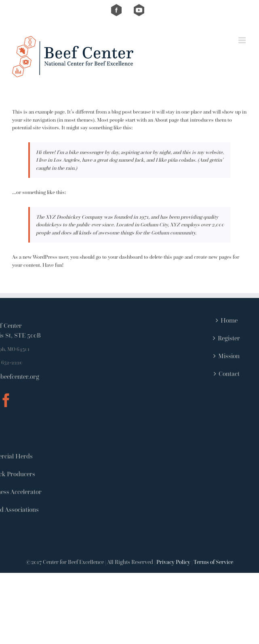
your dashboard (125, 257)
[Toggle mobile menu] (243, 40)
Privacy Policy (173, 562)
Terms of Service (213, 562)
